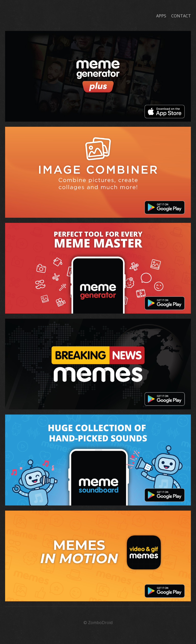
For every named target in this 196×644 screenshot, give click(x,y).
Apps (161, 16)
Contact (181, 16)
